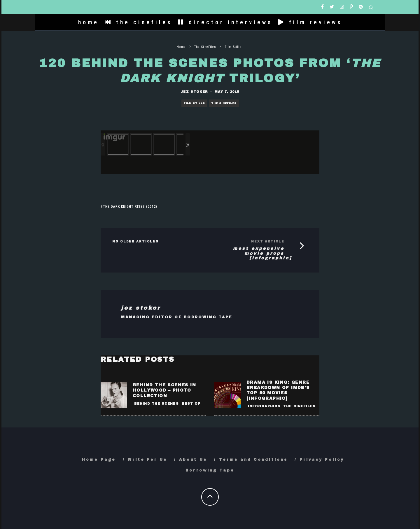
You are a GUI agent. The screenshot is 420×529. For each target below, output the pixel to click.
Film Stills (194, 103)
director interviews (225, 22)
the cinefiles (138, 22)
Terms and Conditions (253, 460)
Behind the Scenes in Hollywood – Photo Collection (164, 390)
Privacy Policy (322, 460)
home (89, 22)
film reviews (310, 22)
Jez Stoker (194, 92)
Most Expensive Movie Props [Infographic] (262, 253)
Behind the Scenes (156, 404)
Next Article (268, 241)
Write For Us (147, 460)
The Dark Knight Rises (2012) (130, 207)
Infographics (264, 406)
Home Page (99, 460)
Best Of (191, 404)
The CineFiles (224, 103)
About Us (193, 460)
